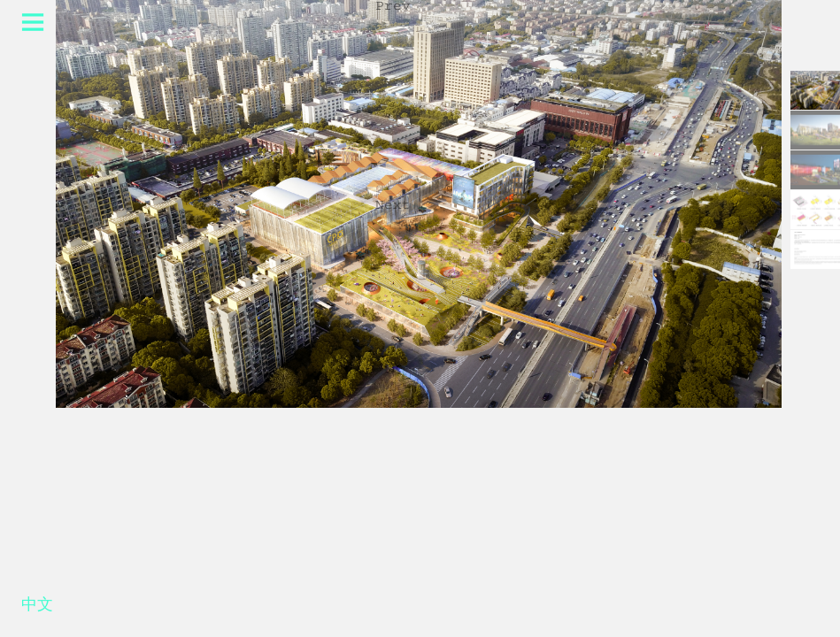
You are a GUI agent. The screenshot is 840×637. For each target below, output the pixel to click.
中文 (37, 608)
